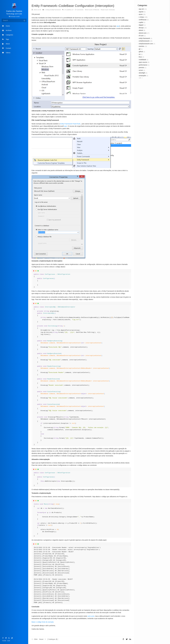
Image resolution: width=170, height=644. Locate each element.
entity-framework (144, 38)
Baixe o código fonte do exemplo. (43, 622)
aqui (118, 26)
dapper (141, 25)
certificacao (143, 20)
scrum (141, 70)
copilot (141, 22)
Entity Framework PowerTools (70, 124)
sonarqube (142, 76)
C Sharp (47, 10)
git (140, 49)
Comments (80, 10)
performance (143, 65)
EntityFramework (56, 10)
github (141, 52)
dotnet (141, 30)
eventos (141, 46)
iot (140, 54)
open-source (143, 62)
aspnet (141, 12)
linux (140, 57)
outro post (91, 616)
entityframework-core (146, 44)
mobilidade (142, 60)
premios (141, 68)
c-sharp (141, 17)
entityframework (144, 41)
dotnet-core (143, 33)
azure (141, 14)
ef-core (141, 36)
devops (141, 28)
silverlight (142, 73)
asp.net (141, 9)
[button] (53, 639)
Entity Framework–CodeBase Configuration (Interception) (73, 6)
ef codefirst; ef (69, 10)
